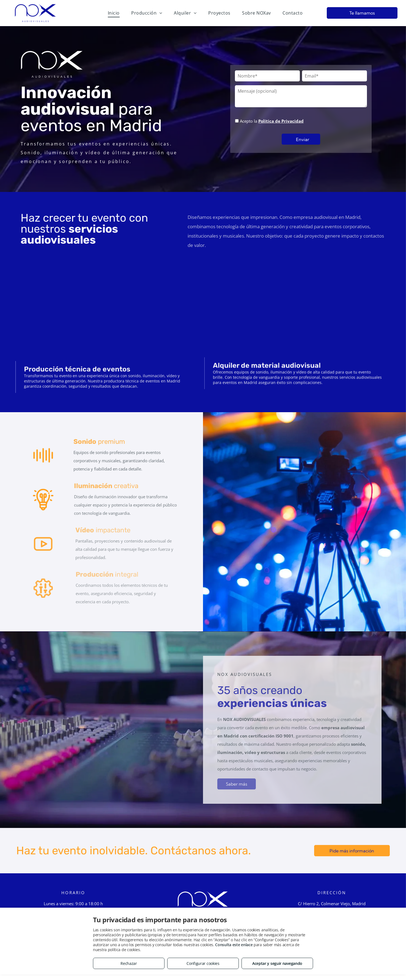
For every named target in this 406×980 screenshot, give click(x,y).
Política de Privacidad (281, 121)
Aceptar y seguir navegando (277, 963)
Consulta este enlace (234, 945)
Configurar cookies (203, 963)
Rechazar (129, 963)
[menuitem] (114, 13)
